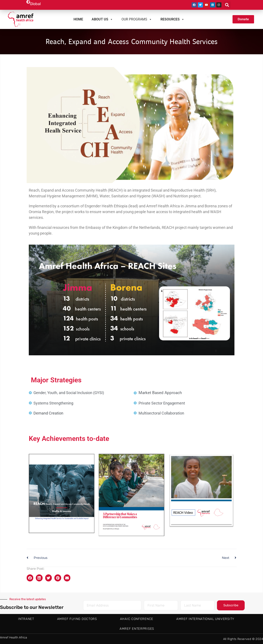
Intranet (26, 619)
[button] (227, 5)
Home (78, 19)
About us (102, 19)
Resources (172, 19)
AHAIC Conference (137, 619)
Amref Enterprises (137, 629)
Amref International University (205, 619)
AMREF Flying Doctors (77, 619)
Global (35, 4)
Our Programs (137, 19)
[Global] (28, 2)
